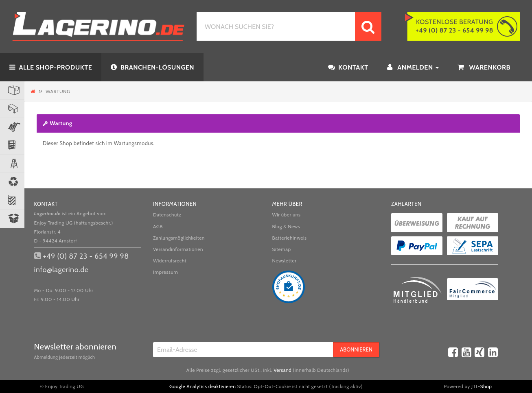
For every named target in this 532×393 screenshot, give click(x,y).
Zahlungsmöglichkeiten (179, 238)
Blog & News (286, 226)
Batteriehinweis (290, 238)
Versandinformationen (178, 249)
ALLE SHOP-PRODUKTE (51, 67)
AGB (158, 226)
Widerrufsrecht (170, 261)
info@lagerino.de (61, 270)
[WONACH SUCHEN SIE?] (276, 26)
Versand (282, 370)
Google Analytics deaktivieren (203, 386)
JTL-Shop (482, 386)
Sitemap (282, 249)
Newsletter (285, 261)
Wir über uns (287, 215)
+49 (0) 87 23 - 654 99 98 (86, 256)
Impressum (165, 272)
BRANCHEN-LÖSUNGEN (152, 67)
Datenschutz (167, 215)
